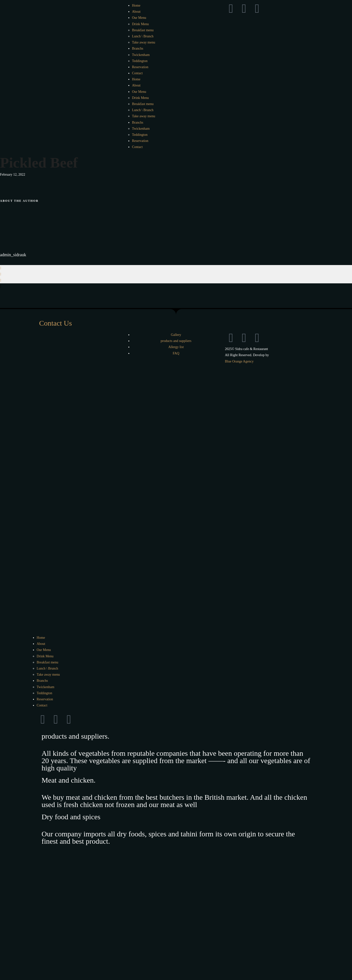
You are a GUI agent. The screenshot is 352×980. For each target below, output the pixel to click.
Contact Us (55, 323)
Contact (137, 73)
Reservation (140, 67)
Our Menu (139, 18)
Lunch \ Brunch (143, 36)
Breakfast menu (143, 30)
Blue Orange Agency (239, 361)
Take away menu (144, 42)
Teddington (140, 61)
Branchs (138, 48)
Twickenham (141, 55)
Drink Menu (140, 24)
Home (136, 5)
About (136, 12)
